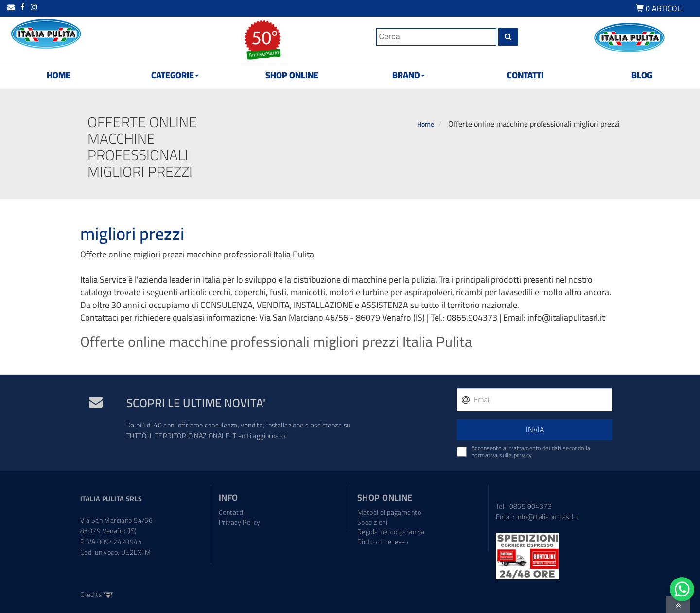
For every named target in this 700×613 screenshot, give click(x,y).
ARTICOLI (659, 9)
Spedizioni (372, 522)
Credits (97, 595)
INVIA (535, 429)
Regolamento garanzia (391, 532)
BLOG (642, 75)
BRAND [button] (409, 75)
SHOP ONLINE (292, 75)
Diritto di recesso (383, 542)
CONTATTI (525, 75)
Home (426, 124)
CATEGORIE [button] (175, 75)
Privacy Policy (240, 522)
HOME (59, 75)
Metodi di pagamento (389, 512)
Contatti (231, 512)
